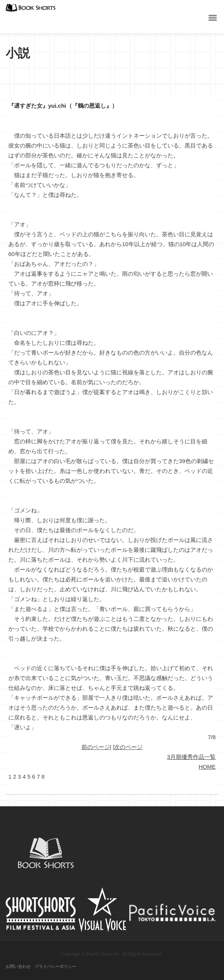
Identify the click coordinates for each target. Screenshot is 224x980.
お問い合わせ (18, 966)
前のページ (96, 747)
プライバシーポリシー (55, 966)
